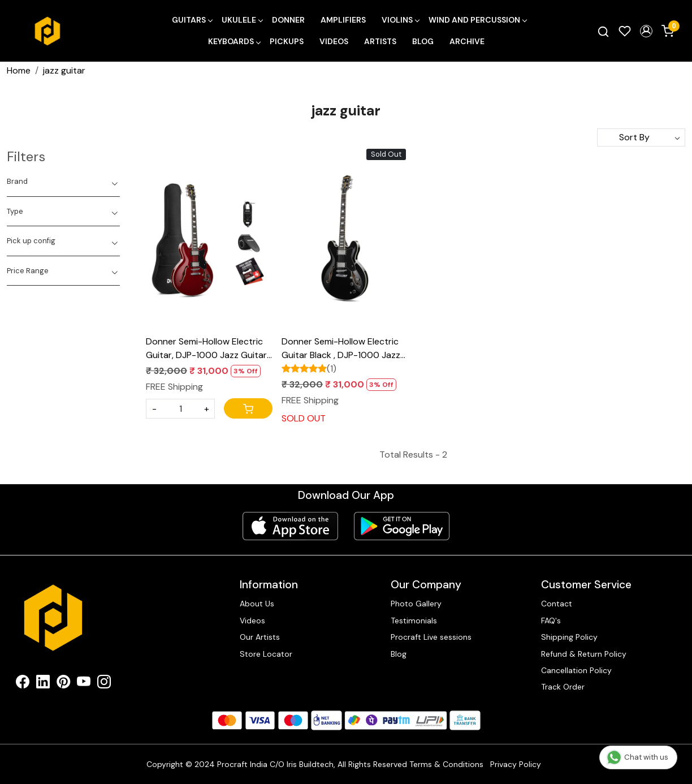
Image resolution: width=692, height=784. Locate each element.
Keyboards (234, 41)
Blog (423, 41)
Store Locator (266, 654)
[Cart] (248, 408)
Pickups (287, 41)
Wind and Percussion (477, 20)
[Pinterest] (63, 684)
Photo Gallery (416, 604)
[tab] (63, 182)
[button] (646, 31)
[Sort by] (641, 137)
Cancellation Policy (576, 670)
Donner (288, 20)
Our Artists (260, 637)
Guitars (192, 20)
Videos (334, 41)
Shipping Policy (569, 637)
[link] (603, 31)
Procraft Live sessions (431, 637)
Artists (380, 41)
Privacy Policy (516, 764)
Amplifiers (343, 20)
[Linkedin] (43, 684)
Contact (557, 604)
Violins (400, 20)
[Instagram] (104, 684)
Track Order (563, 687)
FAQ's (551, 621)
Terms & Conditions (446, 764)
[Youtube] (84, 684)
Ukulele (242, 20)
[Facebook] (23, 684)
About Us (257, 604)
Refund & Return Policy (584, 654)
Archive (467, 41)
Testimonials (414, 621)
